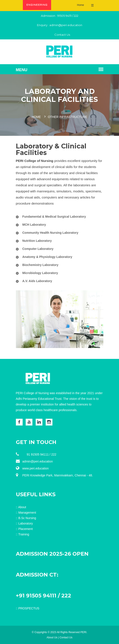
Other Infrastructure (68, 117)
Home (80, 5)
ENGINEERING (37, 5)
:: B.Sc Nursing (26, 518)
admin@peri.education (66, 25)
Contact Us (60, 35)
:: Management (26, 513)
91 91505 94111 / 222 (36, 454)
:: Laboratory (24, 523)
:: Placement (24, 529)
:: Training (23, 534)
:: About (21, 507)
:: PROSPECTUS (28, 608)
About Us (52, 637)
